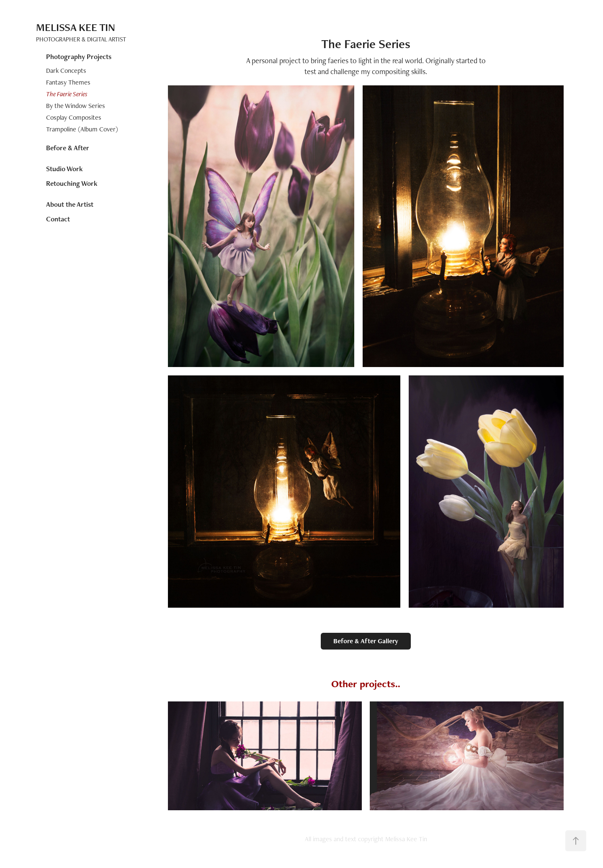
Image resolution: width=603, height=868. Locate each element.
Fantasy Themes (68, 82)
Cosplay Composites (74, 117)
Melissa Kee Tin (76, 27)
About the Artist (70, 204)
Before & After (68, 148)
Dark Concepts (66, 71)
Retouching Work (72, 183)
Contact (58, 219)
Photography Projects (79, 56)
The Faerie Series (67, 94)
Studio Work (64, 169)
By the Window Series (76, 106)
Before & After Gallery (366, 641)
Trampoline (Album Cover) (82, 129)
